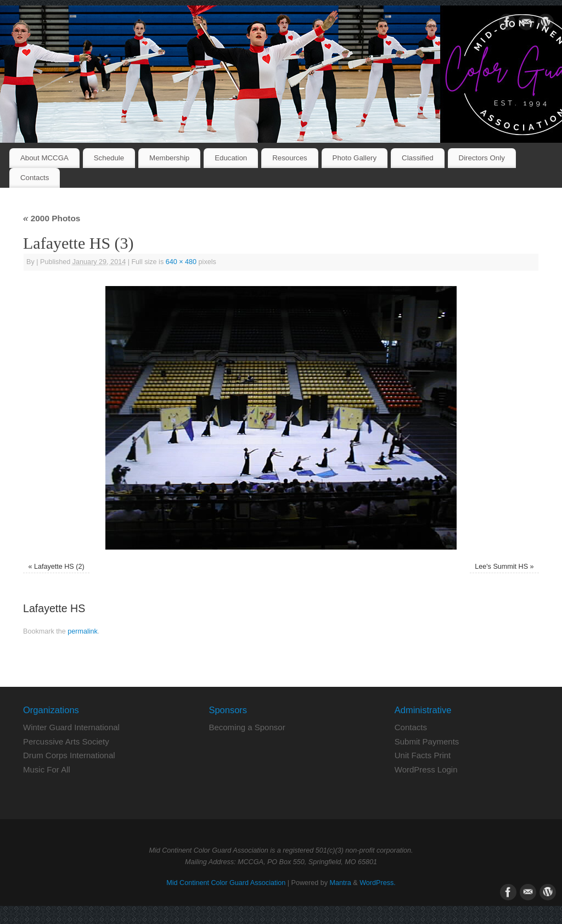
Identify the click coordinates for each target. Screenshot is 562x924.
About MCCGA (44, 158)
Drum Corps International (69, 755)
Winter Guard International (71, 727)
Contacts (35, 178)
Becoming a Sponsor (247, 727)
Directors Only (482, 158)
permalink (83, 631)
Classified (418, 158)
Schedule (109, 158)
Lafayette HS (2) (59, 567)
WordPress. (378, 883)
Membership (169, 158)
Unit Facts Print (423, 755)
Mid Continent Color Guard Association (226, 883)
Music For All (47, 769)
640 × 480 (181, 262)
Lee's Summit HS (501, 567)
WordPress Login (426, 769)
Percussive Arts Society (66, 741)
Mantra (341, 883)
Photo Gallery (355, 158)
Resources (290, 158)
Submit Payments (427, 741)
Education (231, 158)
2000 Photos (52, 218)
